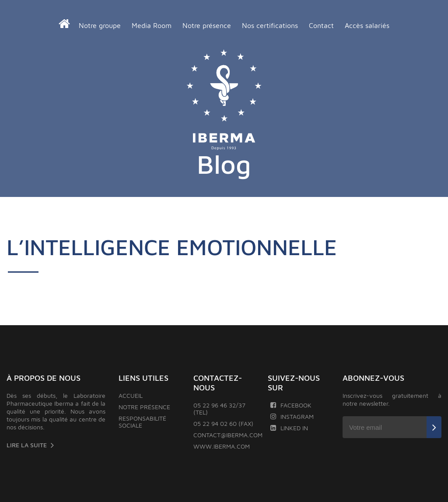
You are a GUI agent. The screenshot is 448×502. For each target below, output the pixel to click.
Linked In (289, 428)
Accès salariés (367, 25)
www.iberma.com (222, 446)
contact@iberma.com (228, 435)
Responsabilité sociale (142, 422)
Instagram (292, 416)
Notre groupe (100, 25)
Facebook (291, 405)
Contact (321, 25)
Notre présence (207, 25)
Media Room (152, 25)
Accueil (131, 395)
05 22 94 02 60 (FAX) (223, 423)
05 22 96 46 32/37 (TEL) (219, 409)
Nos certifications (270, 25)
